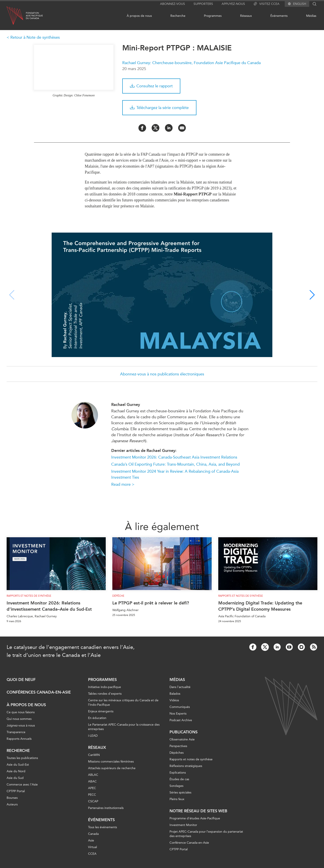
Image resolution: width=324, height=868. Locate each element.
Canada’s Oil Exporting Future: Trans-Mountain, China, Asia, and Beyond (175, 464)
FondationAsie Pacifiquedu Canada (34, 16)
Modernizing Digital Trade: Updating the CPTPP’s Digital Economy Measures (260, 606)
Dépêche (118, 596)
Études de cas (179, 779)
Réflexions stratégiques (186, 766)
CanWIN (94, 755)
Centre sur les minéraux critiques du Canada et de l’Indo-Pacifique (123, 703)
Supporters (203, 4)
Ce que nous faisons (21, 712)
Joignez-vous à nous (21, 726)
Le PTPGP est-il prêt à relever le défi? (151, 603)
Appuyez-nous (233, 4)
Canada (93, 834)
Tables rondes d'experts (105, 694)
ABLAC (93, 775)
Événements (279, 16)
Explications (178, 773)
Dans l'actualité (180, 687)
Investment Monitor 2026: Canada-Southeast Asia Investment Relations (174, 457)
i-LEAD (93, 736)
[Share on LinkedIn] (169, 128)
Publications (184, 732)
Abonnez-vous (172, 4)
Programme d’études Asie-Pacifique (195, 818)
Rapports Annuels (19, 739)
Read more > (123, 484)
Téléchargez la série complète (159, 108)
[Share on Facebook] (142, 128)
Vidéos (174, 700)
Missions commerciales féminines (111, 762)
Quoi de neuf (21, 680)
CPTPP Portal (16, 791)
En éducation (97, 718)
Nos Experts (178, 714)
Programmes (213, 16)
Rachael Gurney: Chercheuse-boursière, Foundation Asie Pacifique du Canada (191, 63)
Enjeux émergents (101, 711)
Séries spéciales (180, 792)
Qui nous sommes (19, 719)
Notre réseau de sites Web (198, 811)
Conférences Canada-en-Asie (39, 692)
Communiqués (180, 707)
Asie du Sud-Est (18, 765)
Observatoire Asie (182, 739)
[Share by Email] (182, 128)
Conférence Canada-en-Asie (189, 843)
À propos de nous (139, 16)
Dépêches (177, 753)
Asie (91, 840)
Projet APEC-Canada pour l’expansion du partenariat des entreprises (206, 834)
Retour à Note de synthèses (35, 37)
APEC (92, 788)
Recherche (178, 16)
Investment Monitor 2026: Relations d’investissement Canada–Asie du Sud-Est (49, 606)
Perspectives (178, 746)
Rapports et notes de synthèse (29, 596)
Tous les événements (103, 827)
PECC (92, 795)
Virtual (92, 847)
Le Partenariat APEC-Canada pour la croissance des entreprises (124, 727)
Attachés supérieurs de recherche (112, 768)
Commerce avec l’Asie (22, 785)
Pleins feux (177, 799)
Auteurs (12, 804)
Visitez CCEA (267, 4)
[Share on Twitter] (155, 128)
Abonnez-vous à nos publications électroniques (162, 374)
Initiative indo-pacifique (105, 687)
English (300, 4)
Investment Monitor (183, 825)
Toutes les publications (22, 758)
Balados (175, 694)
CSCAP (93, 801)
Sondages (176, 786)
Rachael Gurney (126, 405)
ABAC (92, 781)
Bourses (12, 798)
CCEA (92, 854)
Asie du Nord (16, 771)
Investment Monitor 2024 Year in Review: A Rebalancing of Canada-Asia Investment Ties (175, 474)
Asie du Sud (15, 778)
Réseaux (246, 16)
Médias (311, 16)
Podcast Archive (181, 720)
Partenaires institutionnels (106, 808)
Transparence (16, 732)
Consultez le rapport (151, 86)
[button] (312, 295)
